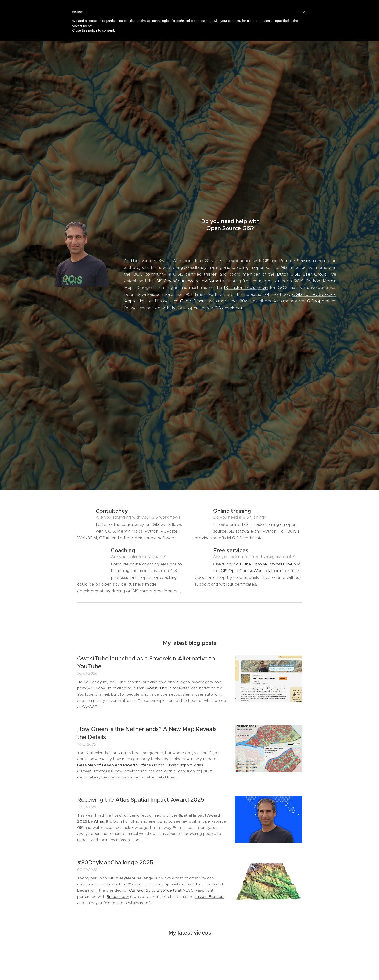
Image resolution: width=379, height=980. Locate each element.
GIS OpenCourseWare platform (187, 281)
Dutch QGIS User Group (302, 274)
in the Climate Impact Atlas (178, 765)
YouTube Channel (191, 301)
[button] (304, 12)
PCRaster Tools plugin (246, 288)
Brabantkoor (118, 896)
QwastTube (281, 564)
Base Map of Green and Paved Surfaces (115, 765)
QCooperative (321, 301)
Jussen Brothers (210, 896)
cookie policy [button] (82, 25)
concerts (168, 890)
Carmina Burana (144, 890)
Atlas (99, 821)
